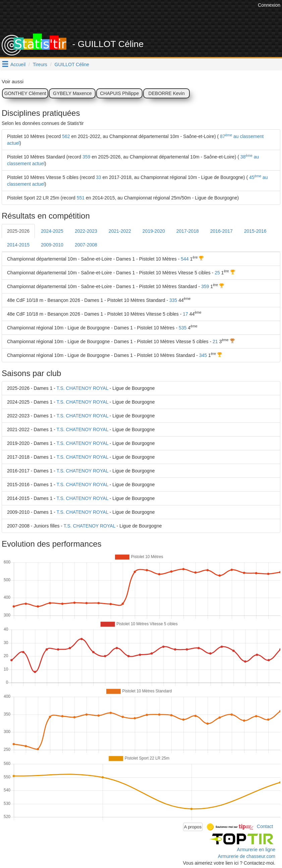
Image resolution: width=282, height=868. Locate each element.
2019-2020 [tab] (154, 231)
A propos (193, 827)
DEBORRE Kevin (167, 93)
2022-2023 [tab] (86, 231)
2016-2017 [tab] (221, 231)
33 (99, 177)
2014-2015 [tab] (18, 245)
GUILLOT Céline (72, 64)
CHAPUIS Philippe (119, 93)
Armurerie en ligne (256, 850)
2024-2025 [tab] (52, 231)
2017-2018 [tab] (188, 231)
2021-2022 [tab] (120, 231)
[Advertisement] (134, 17)
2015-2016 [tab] (255, 231)
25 (217, 273)
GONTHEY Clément (25, 93)
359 (86, 157)
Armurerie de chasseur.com (247, 856)
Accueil (18, 64)
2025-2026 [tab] (18, 231)
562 (66, 136)
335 (173, 300)
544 (185, 259)
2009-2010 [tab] (52, 245)
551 (81, 198)
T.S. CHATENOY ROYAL (82, 388)
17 (185, 314)
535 (183, 328)
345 (203, 355)
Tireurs (40, 64)
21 (215, 341)
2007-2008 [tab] (86, 245)
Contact (265, 826)
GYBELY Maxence (72, 93)
